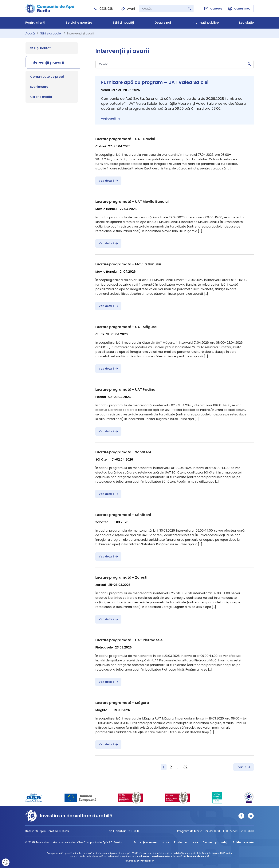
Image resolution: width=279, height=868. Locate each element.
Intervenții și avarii (47, 62)
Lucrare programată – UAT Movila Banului (132, 202)
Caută (249, 64)
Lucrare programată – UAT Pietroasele (129, 640)
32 (185, 767)
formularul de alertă (198, 856)
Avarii (128, 9)
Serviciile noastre (79, 23)
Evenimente (39, 87)
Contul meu (239, 9)
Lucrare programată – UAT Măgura (126, 327)
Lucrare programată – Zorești (121, 577)
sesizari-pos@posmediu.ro (157, 856)
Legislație (246, 23)
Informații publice (205, 23)
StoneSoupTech (145, 861)
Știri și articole (51, 33)
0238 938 (103, 9)
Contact (213, 9)
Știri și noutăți (123, 23)
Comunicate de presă (47, 77)
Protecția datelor (186, 842)
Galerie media (41, 97)
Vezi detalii (111, 119)
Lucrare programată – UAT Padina (125, 389)
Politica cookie (243, 842)
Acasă (30, 33)
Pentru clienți (35, 23)
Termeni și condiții (216, 842)
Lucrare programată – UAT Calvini (125, 139)
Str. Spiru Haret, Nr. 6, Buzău (53, 831)
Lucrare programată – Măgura (122, 703)
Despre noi (163, 23)
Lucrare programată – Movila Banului (128, 264)
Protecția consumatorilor (151, 842)
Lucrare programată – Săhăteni (123, 452)
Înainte (244, 767)
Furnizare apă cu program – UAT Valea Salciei (155, 82)
